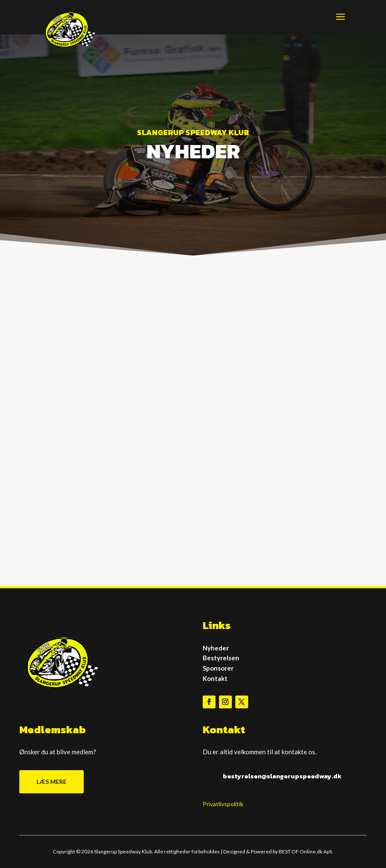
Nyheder (216, 648)
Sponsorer (218, 668)
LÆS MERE (52, 782)
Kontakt (215, 678)
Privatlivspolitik (223, 804)
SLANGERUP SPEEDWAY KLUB (193, 132)
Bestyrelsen (221, 658)
